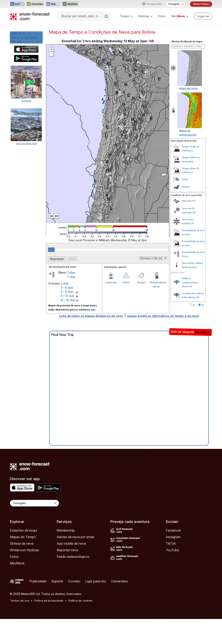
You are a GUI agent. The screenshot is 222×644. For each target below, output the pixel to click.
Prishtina (26, 101)
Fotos (162, 16)
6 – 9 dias (67, 292)
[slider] (51, 250)
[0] (194, 201)
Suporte (57, 581)
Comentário (120, 581)
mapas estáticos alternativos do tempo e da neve (163, 316)
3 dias (71, 273)
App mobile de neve (71, 543)
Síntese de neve (22, 543)
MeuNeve (17, 563)
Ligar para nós (96, 581)
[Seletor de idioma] (176, 4)
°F (203, 305)
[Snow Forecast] (30, 16)
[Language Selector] (34, 503)
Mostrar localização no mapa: (187, 41)
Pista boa (187, 201)
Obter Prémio (201, 4)
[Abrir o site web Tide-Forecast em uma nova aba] (53, 4)
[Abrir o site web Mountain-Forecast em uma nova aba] (35, 4)
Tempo (126, 16)
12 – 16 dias (68, 300)
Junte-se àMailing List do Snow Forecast (24, 37)
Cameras (111, 282)
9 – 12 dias (68, 296)
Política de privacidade (49, 601)
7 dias (71, 277)
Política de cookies (80, 601)
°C (194, 305)
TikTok (171, 543)
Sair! (93, 310)
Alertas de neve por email (75, 537)
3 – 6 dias (67, 288)
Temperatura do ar (157, 284)
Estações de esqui (23, 530)
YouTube (172, 550)
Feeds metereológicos (73, 557)
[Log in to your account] (203, 16)
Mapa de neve (188, 88)
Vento (126, 282)
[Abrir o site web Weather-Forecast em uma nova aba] (70, 4)
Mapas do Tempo (23, 537)
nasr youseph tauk (26, 143)
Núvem (186, 187)
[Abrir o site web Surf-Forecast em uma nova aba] (17, 4)
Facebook (173, 530)
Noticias (145, 16)
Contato (74, 581)
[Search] (107, 16)
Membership (66, 530)
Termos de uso (19, 601)
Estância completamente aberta (190, 282)
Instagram (173, 537)
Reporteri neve (68, 550)
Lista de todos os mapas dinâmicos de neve (91, 316)
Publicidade (38, 581)
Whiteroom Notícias (25, 550)
